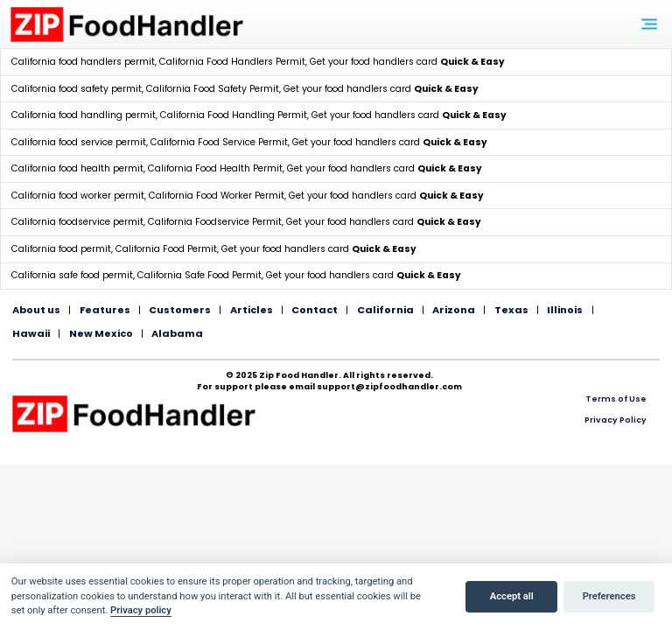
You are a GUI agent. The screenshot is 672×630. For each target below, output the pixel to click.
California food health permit (77, 168)
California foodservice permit (77, 222)
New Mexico (101, 333)
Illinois (565, 310)
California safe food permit (72, 275)
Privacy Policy (616, 420)
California (385, 310)
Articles (252, 310)
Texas (511, 310)
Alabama (177, 333)
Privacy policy (141, 610)
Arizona (454, 310)
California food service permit (79, 142)
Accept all (512, 596)
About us (36, 310)
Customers (180, 310)
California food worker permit (78, 196)
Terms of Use (616, 399)
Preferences (609, 596)
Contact (315, 310)
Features (105, 310)
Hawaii (31, 333)
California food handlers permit (83, 62)
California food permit (61, 249)
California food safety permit (77, 89)
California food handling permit (84, 115)
